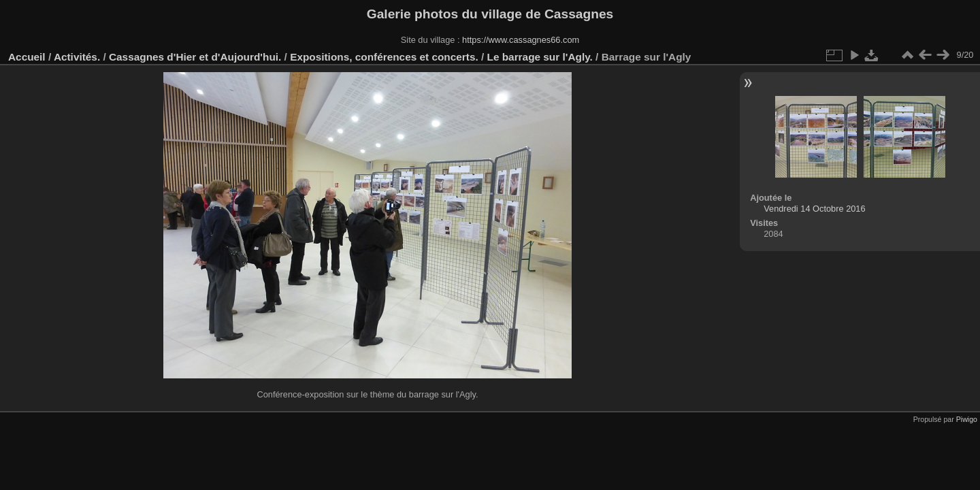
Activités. (77, 57)
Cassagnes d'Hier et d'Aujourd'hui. (195, 57)
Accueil (27, 57)
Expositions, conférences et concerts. (384, 57)
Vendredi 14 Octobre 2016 (814, 209)
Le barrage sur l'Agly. (540, 57)
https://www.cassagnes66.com (521, 40)
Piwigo (967, 419)
